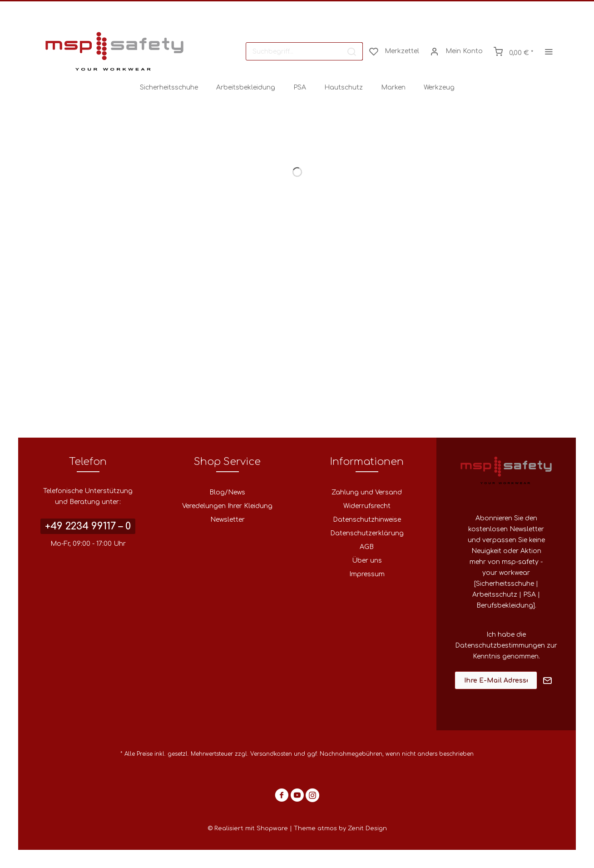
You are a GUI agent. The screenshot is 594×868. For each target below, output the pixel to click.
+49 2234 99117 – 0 (88, 526)
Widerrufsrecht (367, 506)
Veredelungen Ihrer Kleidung (227, 506)
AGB (367, 547)
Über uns (367, 561)
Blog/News (227, 492)
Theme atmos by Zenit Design (340, 828)
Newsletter (228, 520)
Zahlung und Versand (367, 492)
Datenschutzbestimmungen (500, 646)
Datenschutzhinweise (367, 520)
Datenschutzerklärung (367, 533)
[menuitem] (304, 51)
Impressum (367, 574)
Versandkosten (271, 754)
